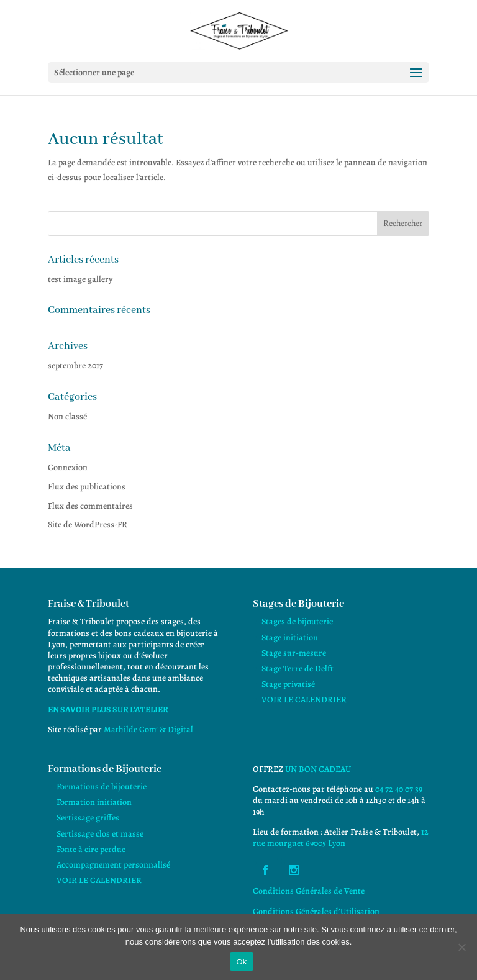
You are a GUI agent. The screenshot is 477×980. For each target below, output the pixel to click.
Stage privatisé (288, 684)
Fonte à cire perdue (91, 849)
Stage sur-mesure (294, 653)
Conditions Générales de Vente (309, 891)
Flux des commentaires (90, 506)
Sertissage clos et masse (100, 834)
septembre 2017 (75, 365)
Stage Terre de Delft (298, 669)
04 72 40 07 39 (399, 789)
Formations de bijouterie (102, 787)
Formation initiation (94, 802)
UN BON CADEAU (318, 769)
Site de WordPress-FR (88, 524)
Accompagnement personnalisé (113, 865)
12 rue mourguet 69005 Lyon (341, 837)
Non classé (67, 416)
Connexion (68, 467)
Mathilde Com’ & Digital (148, 729)
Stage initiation (290, 637)
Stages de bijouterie (297, 621)
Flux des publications (87, 487)
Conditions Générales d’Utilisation (316, 911)
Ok (241, 962)
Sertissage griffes (88, 818)
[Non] (461, 947)
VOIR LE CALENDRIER (304, 700)
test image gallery (80, 279)
